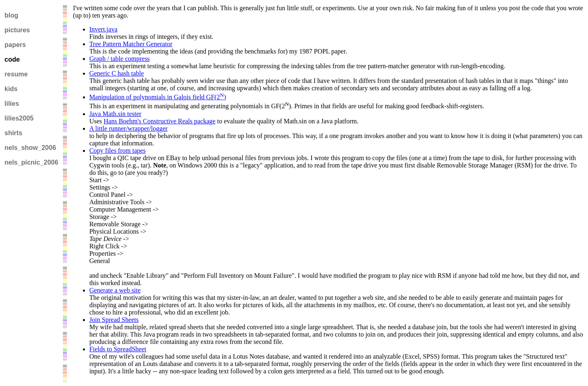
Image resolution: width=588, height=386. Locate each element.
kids (11, 89)
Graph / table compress (120, 59)
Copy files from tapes (118, 151)
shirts (13, 133)
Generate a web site (115, 290)
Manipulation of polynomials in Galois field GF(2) (158, 97)
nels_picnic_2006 (31, 162)
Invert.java (104, 29)
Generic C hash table (117, 73)
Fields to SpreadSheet (118, 349)
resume (16, 74)
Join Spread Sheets (114, 320)
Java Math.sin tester (116, 114)
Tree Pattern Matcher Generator (131, 44)
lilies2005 (19, 118)
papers (15, 45)
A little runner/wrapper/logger (129, 128)
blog (11, 15)
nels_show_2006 (30, 148)
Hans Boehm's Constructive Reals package (160, 121)
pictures (17, 30)
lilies (12, 104)
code (12, 59)
